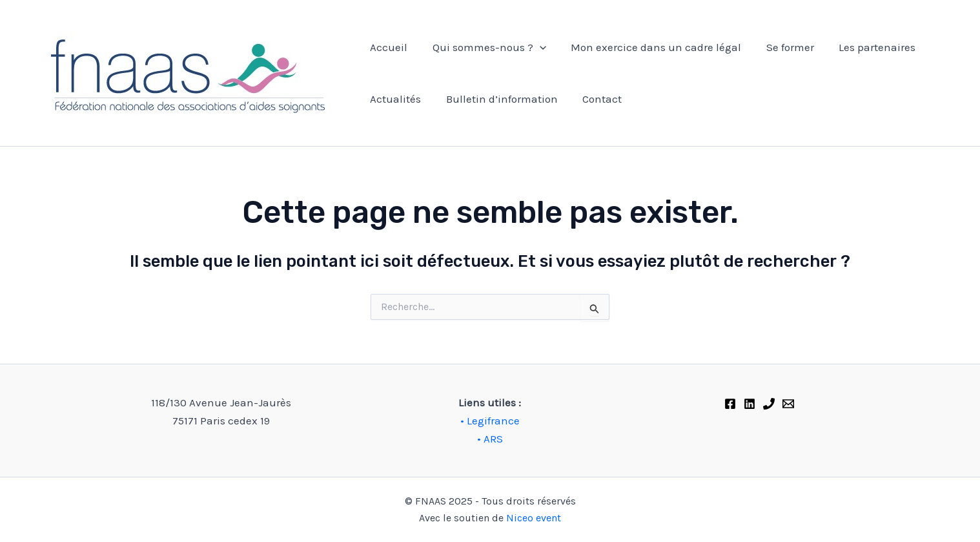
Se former (780, 47)
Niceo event (534, 518)
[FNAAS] (788, 404)
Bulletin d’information (497, 99)
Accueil (387, 47)
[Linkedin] (750, 404)
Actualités (394, 99)
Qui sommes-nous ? (485, 47)
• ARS (490, 439)
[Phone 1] (769, 404)
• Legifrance (490, 421)
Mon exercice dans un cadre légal (649, 47)
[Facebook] (730, 404)
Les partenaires (864, 47)
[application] (535, 47)
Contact (595, 99)
